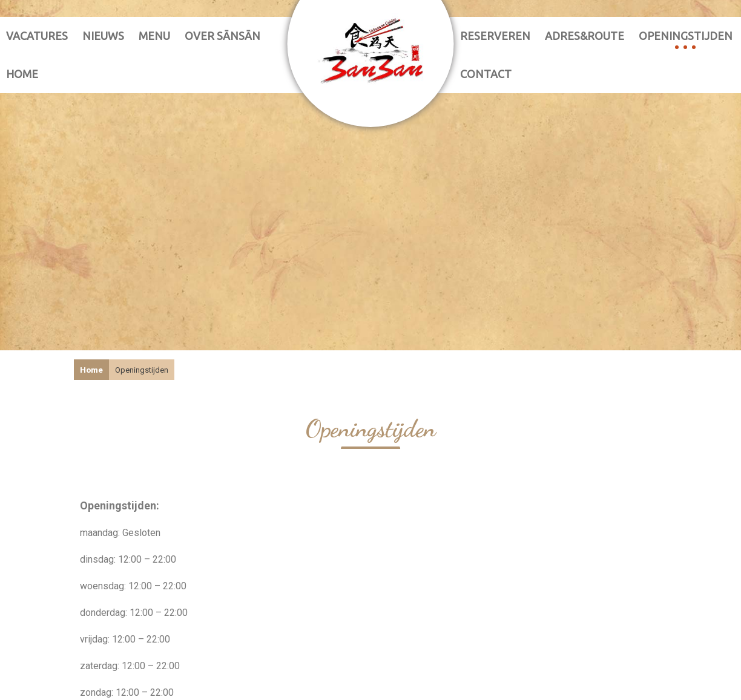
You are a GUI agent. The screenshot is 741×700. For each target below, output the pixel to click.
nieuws (103, 36)
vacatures (37, 36)
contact (486, 74)
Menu (154, 36)
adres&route (585, 36)
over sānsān (222, 36)
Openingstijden (686, 36)
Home (22, 74)
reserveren (495, 36)
